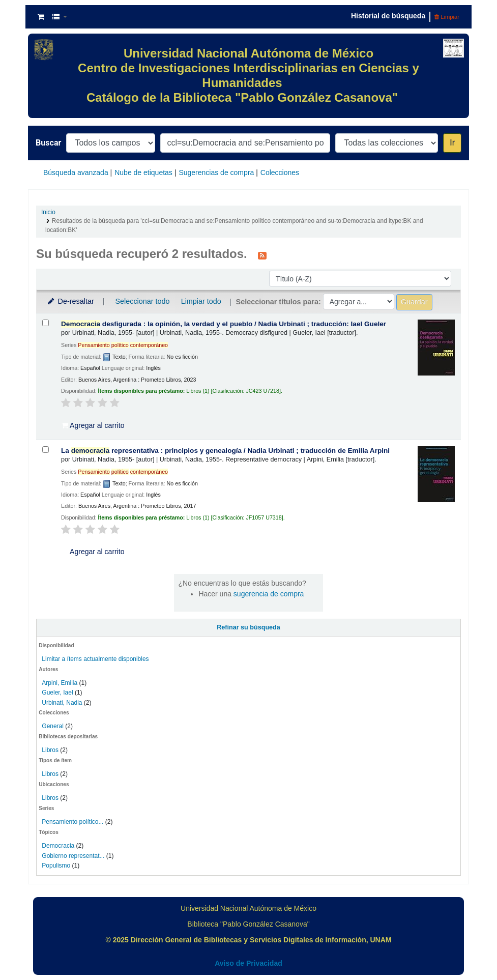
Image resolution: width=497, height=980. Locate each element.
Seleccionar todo (142, 301)
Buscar (48, 143)
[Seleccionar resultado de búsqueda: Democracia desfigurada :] (46, 323)
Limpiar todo (201, 301)
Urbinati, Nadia (62, 703)
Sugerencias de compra (216, 172)
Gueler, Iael (57, 693)
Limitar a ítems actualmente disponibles (95, 659)
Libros (50, 750)
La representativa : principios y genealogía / (225, 451)
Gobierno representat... (73, 856)
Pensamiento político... (72, 822)
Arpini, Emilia (60, 683)
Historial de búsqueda (388, 16)
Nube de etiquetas (143, 172)
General (53, 726)
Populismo (56, 866)
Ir (452, 143)
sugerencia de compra (269, 594)
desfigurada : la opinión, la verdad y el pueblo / (224, 324)
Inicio (48, 212)
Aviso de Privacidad (248, 963)
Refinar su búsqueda (248, 627)
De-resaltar (70, 301)
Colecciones (280, 172)
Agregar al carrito (93, 425)
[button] (41, 17)
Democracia (58, 846)
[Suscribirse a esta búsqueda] (262, 255)
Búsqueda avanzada (76, 172)
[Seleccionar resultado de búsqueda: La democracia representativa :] (46, 450)
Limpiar (447, 17)
